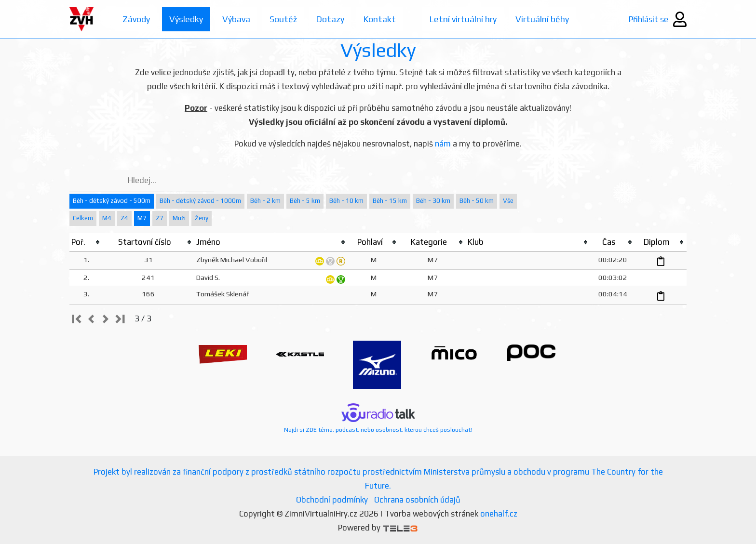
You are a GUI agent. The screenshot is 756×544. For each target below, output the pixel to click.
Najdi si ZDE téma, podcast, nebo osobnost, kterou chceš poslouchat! (378, 418)
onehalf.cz (499, 514)
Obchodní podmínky (332, 500)
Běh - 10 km (346, 201)
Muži (179, 218)
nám (443, 144)
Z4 (124, 218)
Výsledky (186, 19)
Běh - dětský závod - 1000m (200, 201)
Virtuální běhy (544, 19)
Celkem (83, 218)
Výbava (236, 19)
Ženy (202, 218)
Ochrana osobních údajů (417, 500)
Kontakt (380, 19)
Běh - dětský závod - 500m (112, 201)
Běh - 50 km (477, 201)
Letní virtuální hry (464, 19)
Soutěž (283, 19)
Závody (136, 19)
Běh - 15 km (390, 201)
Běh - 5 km (305, 201)
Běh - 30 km (433, 201)
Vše (508, 201)
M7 (142, 218)
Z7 (160, 218)
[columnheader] (86, 242)
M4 (107, 218)
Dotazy (331, 19)
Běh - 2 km (265, 201)
